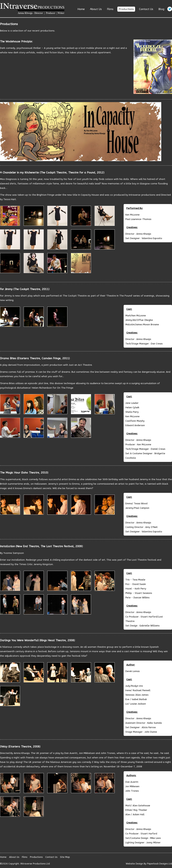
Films (110, 9)
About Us (96, 9)
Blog (161, 9)
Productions (126, 9)
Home (81, 9)
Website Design (134, 864)
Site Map (65, 857)
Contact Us (146, 9)
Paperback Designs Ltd (160, 864)
